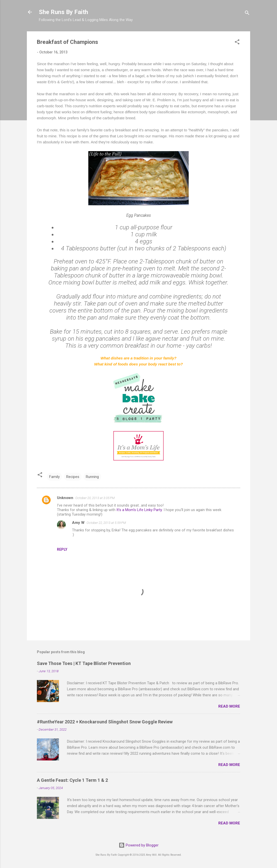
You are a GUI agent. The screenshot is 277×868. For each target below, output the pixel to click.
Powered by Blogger (139, 845)
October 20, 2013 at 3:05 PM (95, 498)
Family (54, 477)
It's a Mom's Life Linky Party (139, 510)
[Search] (247, 14)
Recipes (73, 477)
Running (92, 477)
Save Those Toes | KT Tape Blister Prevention (84, 663)
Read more (229, 706)
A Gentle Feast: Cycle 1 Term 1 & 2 (72, 780)
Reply (62, 549)
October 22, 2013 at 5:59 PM (106, 523)
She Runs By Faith (63, 12)
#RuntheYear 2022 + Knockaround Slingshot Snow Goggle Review (105, 722)
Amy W (78, 523)
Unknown (65, 498)
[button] (237, 43)
